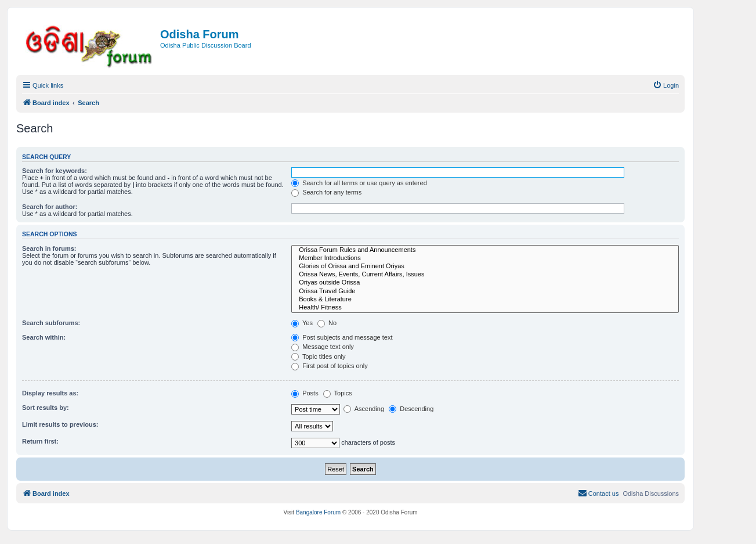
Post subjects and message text (342, 337)
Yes (302, 323)
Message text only (323, 347)
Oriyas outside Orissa (485, 283)
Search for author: (50, 207)
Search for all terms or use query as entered (359, 183)
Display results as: (50, 393)
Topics (338, 393)
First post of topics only (330, 366)
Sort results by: (46, 408)
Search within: (44, 337)
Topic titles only (318, 356)
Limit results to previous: (60, 424)
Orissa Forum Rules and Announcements (485, 250)
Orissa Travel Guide (485, 291)
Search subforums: (51, 323)
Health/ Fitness (485, 308)
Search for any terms (326, 192)
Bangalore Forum (318, 512)
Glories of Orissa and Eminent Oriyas (485, 266)
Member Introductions (485, 258)
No (327, 323)
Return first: (40, 441)
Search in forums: (49, 248)
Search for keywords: (55, 171)
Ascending (364, 409)
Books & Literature (485, 300)
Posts (305, 393)
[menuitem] (666, 85)
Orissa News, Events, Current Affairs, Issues (485, 275)
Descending (411, 409)
